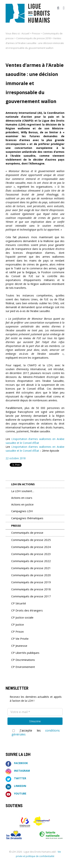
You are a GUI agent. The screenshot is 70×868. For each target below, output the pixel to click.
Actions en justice (22, 504)
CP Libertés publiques (25, 653)
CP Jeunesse (19, 646)
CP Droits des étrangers (27, 610)
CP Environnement (23, 667)
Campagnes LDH (22, 511)
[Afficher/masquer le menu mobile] (64, 8)
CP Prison (17, 632)
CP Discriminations (23, 660)
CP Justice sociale (22, 617)
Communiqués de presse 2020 (31, 575)
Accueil (25, 33)
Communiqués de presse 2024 (31, 547)
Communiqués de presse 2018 (33, 38)
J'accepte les (36, 732)
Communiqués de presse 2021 (31, 568)
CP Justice (18, 624)
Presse (36, 33)
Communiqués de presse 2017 (31, 596)
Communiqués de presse (27, 533)
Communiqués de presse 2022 (31, 561)
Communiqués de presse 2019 (31, 582)
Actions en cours (22, 498)
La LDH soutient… (23, 491)
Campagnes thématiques (27, 518)
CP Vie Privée (20, 639)
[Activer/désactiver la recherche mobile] (58, 8)
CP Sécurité (19, 603)
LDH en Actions (23, 484)
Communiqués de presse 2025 (31, 540)
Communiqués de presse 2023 (31, 554)
